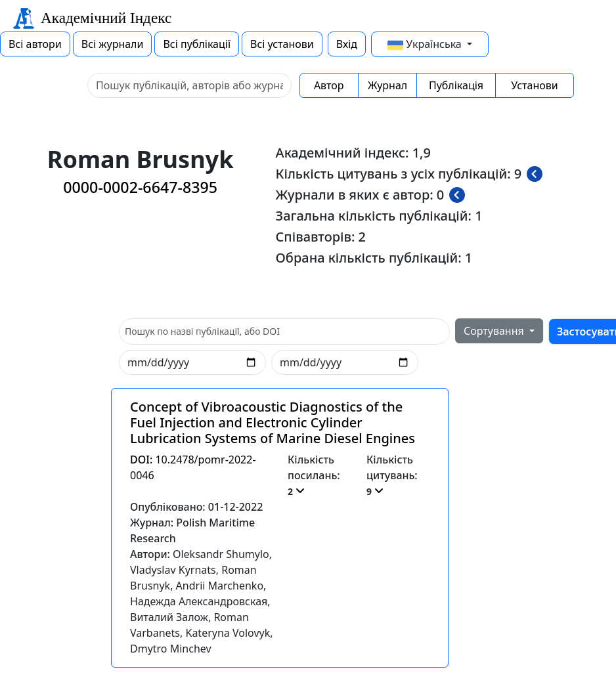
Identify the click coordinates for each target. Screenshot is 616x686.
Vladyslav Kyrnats (173, 570)
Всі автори (35, 44)
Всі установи (282, 44)
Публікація (456, 85)
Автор (329, 85)
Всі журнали (113, 44)
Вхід (347, 44)
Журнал (387, 85)
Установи (534, 85)
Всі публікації (197, 44)
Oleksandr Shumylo (221, 554)
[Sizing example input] (189, 85)
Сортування (495, 331)
